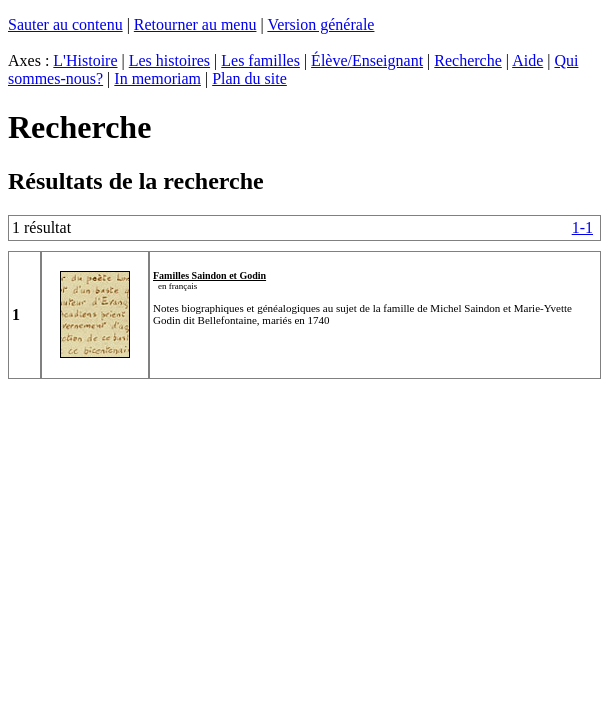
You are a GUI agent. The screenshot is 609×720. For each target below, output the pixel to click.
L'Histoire (85, 60)
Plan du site (249, 78)
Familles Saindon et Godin (209, 275)
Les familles (260, 60)
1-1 (582, 227)
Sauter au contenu (65, 24)
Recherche (468, 60)
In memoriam (157, 78)
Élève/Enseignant (367, 60)
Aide (527, 60)
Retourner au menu (195, 24)
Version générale (320, 24)
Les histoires (169, 60)
